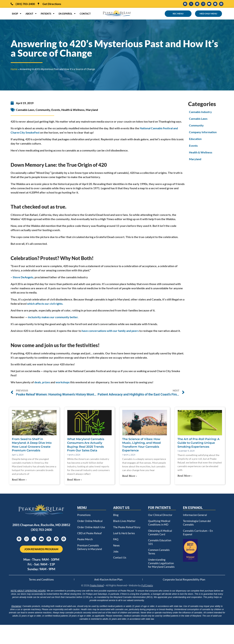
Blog (116, 515)
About (31, 14)
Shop (17, 14)
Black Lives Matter (124, 520)
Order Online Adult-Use (90, 528)
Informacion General (196, 515)
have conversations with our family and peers (110, 331)
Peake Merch (85, 541)
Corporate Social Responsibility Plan (184, 581)
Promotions (84, 515)
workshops (63, 382)
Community (43, 110)
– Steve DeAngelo (22, 277)
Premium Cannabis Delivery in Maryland (90, 548)
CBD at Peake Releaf (90, 535)
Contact (85, 14)
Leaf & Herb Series (124, 535)
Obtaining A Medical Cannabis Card (161, 531)
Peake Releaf (97, 587)
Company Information (203, 132)
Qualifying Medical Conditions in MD (160, 522)
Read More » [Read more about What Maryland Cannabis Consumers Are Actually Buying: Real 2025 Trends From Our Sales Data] (74, 480)
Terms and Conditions (41, 581)
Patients (48, 14)
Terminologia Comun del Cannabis (198, 522)
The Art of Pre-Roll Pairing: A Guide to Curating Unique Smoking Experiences (198, 443)
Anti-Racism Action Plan (108, 581)
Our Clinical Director (161, 515)
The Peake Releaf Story (124, 528)
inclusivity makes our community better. (53, 317)
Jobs (116, 552)
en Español (67, 14)
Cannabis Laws (25, 110)
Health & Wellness (73, 110)
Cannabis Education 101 (160, 541)
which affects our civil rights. (45, 304)
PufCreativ (147, 587)
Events (56, 110)
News (117, 547)
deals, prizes (42, 382)
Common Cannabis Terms (160, 550)
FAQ (116, 541)
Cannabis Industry (200, 112)
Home (14, 69)
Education (195, 139)
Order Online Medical (91, 520)
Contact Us (120, 558)
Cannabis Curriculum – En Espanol (199, 531)
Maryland (92, 110)
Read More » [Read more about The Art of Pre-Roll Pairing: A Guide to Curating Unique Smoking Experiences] (185, 476)
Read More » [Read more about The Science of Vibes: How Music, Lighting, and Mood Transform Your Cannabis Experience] (130, 476)
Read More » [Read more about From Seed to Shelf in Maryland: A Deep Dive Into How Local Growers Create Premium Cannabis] (19, 480)
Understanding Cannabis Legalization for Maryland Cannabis (161, 563)
